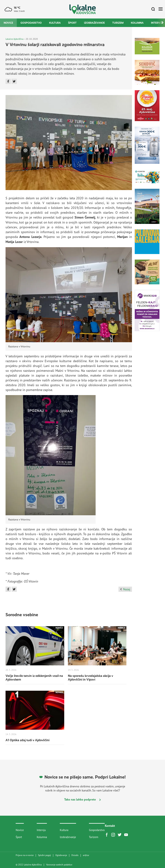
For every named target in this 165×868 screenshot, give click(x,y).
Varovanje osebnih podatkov (59, 865)
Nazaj (125, 589)
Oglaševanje (61, 855)
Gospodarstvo (31, 23)
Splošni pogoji (44, 855)
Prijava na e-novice (25, 855)
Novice (8, 23)
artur (86, 855)
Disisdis (75, 855)
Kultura (55, 23)
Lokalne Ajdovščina (14, 39)
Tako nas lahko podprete (82, 799)
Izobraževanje (94, 23)
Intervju (41, 830)
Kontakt (110, 826)
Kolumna (137, 23)
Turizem (118, 23)
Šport (72, 23)
